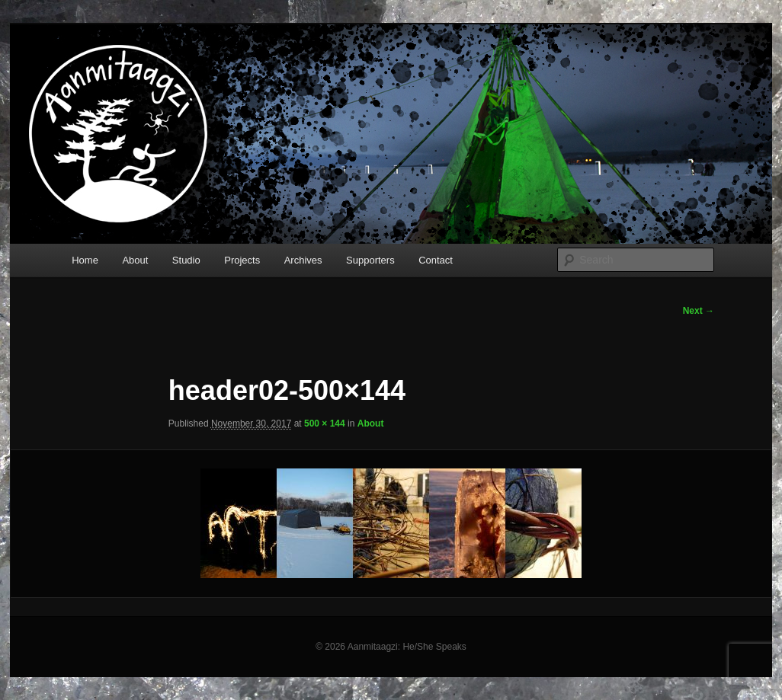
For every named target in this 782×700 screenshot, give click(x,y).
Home (85, 260)
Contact (436, 260)
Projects (242, 260)
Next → (699, 311)
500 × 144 (325, 424)
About (135, 260)
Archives (303, 260)
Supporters (370, 260)
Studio (186, 260)
